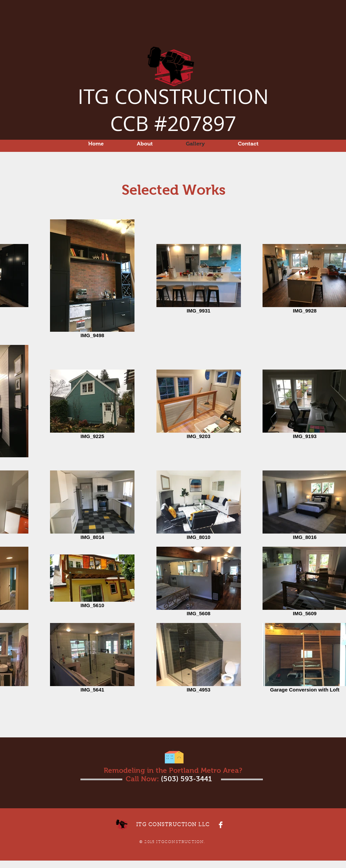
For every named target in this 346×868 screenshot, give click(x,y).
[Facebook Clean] (221, 825)
